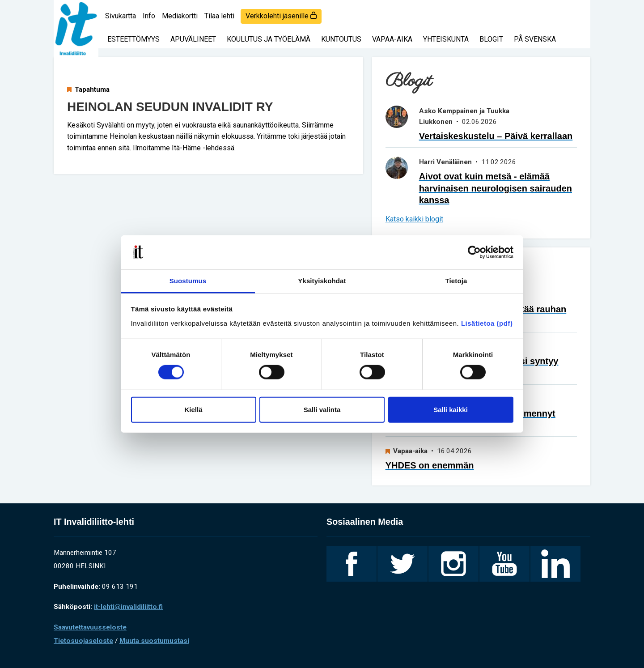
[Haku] (577, 11)
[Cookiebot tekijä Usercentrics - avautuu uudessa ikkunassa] (474, 252)
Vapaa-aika (392, 39)
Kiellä (193, 409)
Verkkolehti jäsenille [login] (281, 16)
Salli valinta (322, 409)
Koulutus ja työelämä (269, 39)
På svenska (535, 39)
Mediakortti (180, 16)
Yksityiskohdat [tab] (322, 281)
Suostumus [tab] (188, 281)
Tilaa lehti (219, 16)
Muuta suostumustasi (154, 641)
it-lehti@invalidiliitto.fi (128, 607)
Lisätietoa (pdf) (487, 323)
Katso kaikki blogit (414, 219)
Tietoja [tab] (456, 281)
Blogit (491, 39)
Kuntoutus (341, 39)
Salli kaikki (451, 409)
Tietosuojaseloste (83, 641)
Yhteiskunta (446, 39)
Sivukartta (121, 16)
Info (149, 16)
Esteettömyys (133, 39)
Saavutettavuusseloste (90, 627)
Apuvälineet (193, 39)
